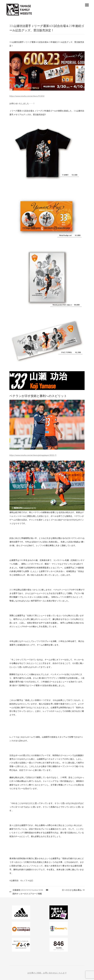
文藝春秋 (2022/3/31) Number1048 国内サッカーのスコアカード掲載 (28, 892)
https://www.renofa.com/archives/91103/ (27, 96)
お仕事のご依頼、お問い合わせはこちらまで (47, 973)
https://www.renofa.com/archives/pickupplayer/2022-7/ (33, 455)
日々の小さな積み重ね (72, 890)
